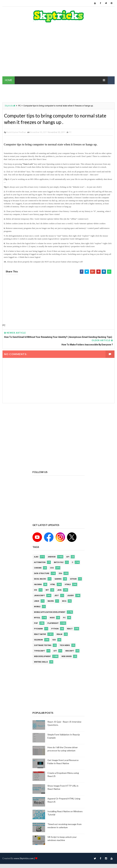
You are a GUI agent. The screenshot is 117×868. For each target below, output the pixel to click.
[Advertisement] (58, 51)
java (59, 590)
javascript (39, 596)
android (52, 557)
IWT (47, 590)
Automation (40, 563)
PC (19, 106)
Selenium (38, 640)
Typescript (39, 651)
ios (36, 590)
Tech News (65, 646)
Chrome (38, 568)
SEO (54, 640)
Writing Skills (41, 662)
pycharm (38, 629)
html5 (68, 585)
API (68, 557)
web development (42, 657)
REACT (70, 629)
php (36, 624)
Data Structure (42, 574)
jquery (70, 596)
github (73, 579)
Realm (59, 635)
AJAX (36, 557)
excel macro (40, 579)
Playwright (53, 624)
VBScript (70, 651)
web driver (67, 657)
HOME (9, 80)
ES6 (60, 574)
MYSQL (37, 618)
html (53, 585)
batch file (59, 563)
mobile (37, 607)
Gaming (58, 579)
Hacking (38, 585)
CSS (52, 568)
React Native (40, 635)
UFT (55, 651)
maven (51, 602)
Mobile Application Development (50, 613)
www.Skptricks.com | (25, 859)
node (52, 618)
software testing (43, 646)
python (55, 629)
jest (57, 596)
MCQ (64, 602)
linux (37, 602)
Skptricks (10, 106)
